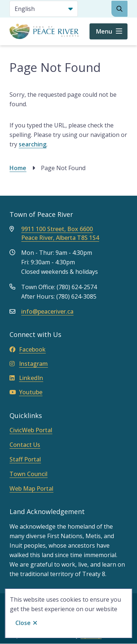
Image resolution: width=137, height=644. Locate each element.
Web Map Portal (31, 488)
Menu (104, 31)
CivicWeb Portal (31, 430)
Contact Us (25, 445)
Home (18, 168)
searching (33, 144)
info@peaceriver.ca (47, 311)
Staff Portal (25, 459)
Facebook (28, 349)
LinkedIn (26, 378)
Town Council (28, 474)
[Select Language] (44, 9)
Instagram (29, 364)
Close (23, 623)
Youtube (26, 392)
